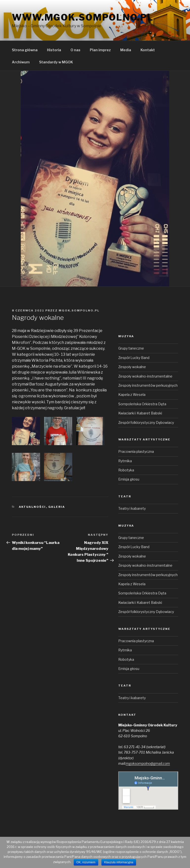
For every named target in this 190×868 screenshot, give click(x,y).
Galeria (57, 507)
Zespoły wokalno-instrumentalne (145, 376)
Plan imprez (100, 50)
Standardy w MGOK (56, 62)
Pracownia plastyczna (136, 451)
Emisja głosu (129, 479)
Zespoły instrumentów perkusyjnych (148, 385)
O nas (75, 50)
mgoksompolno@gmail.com (148, 763)
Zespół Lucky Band (134, 358)
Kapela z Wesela (132, 395)
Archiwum (21, 62)
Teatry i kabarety (132, 508)
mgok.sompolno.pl (79, 310)
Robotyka (126, 470)
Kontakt (148, 50)
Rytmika (125, 461)
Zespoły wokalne (132, 367)
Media (126, 50)
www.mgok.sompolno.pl (83, 17)
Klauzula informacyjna (119, 862)
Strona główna (25, 50)
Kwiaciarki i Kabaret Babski (140, 413)
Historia (54, 50)
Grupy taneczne (131, 348)
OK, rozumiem (86, 862)
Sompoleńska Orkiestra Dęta (142, 404)
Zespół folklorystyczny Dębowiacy (146, 422)
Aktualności (32, 507)
